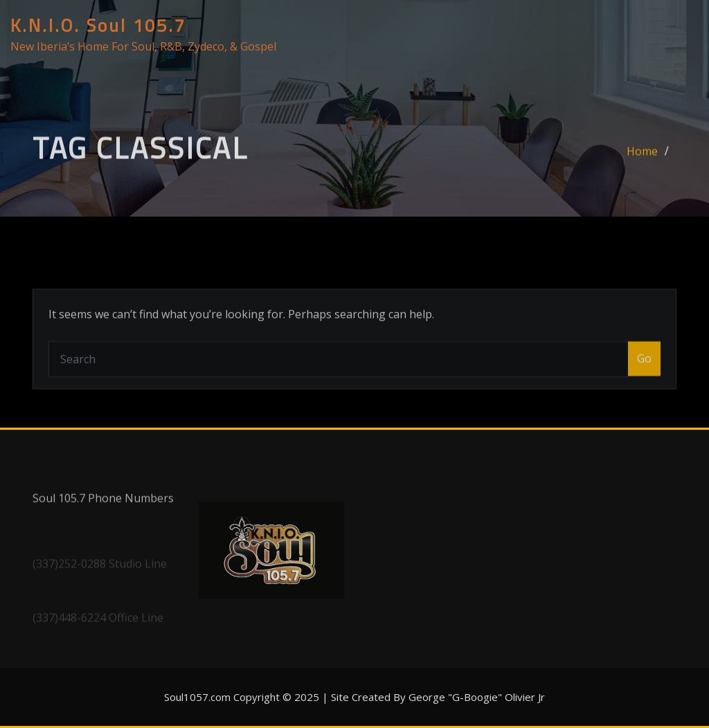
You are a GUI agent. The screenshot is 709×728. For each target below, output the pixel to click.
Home (642, 160)
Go (644, 380)
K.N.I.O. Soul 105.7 (98, 26)
